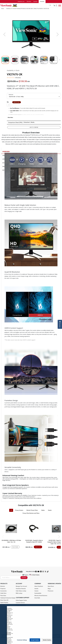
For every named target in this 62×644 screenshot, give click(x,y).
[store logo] (25, 5)
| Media (32, 122)
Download (6, 163)
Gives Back (37, 598)
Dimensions (7, 167)
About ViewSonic (39, 586)
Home (3, 9)
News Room (51, 586)
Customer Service (20, 603)
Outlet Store (3, 593)
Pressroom (51, 591)
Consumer (42, 2)
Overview (6, 152)
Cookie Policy (8, 633)
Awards (5, 156)
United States (34, 575)
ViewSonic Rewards (21, 589)
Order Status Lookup (21, 591)
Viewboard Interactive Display (8, 598)
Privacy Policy (9, 632)
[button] (4, 34)
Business (35, 2)
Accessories (3, 591)
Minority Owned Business (41, 596)
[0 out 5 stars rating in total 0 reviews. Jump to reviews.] (14, 78)
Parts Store (3, 596)
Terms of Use (8, 635)
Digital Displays (4, 603)
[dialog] (31, 624)
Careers (36, 591)
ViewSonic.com (21, 2)
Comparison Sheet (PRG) (15, 123)
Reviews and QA (8, 170)
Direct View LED (4, 600)
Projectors (3, 589)
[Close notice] (50, 640)
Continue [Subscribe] (24, 578)
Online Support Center (21, 600)
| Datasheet (26, 122)
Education (29, 2)
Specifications (8, 159)
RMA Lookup (19, 593)
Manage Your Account (21, 586)
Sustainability (38, 593)
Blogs (49, 589)
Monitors (3, 586)
